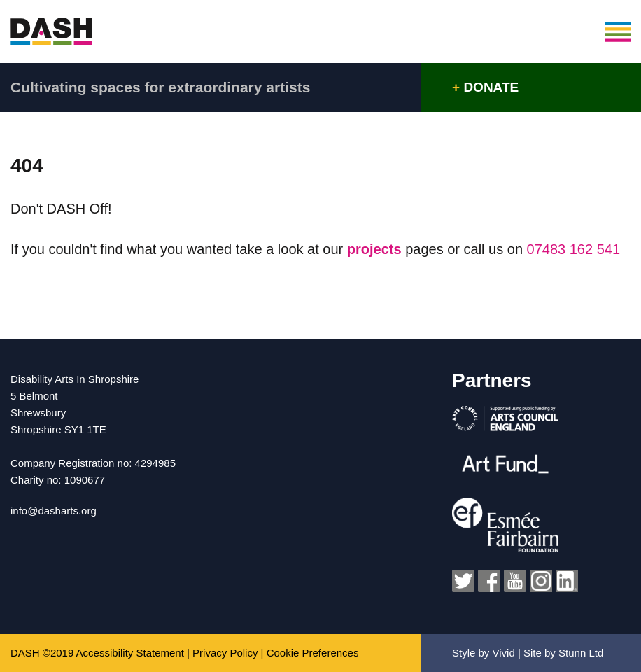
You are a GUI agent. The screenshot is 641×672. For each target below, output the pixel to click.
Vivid (504, 653)
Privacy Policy (225, 653)
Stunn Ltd (581, 653)
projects (376, 249)
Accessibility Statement (130, 653)
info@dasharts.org (54, 511)
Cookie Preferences (313, 653)
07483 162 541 (573, 249)
